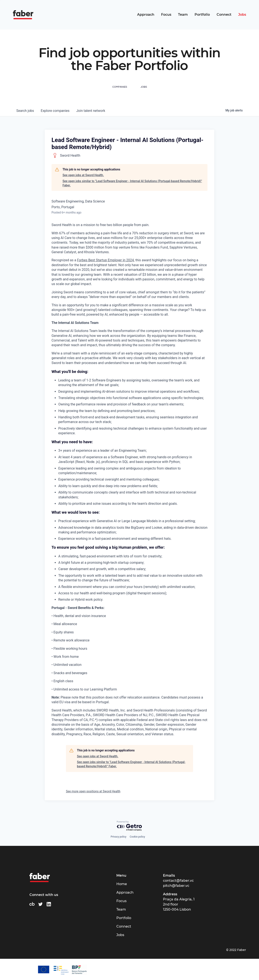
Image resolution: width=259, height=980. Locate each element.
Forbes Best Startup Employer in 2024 (105, 260)
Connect (224, 15)
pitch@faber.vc (176, 886)
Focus (166, 15)
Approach (146, 15)
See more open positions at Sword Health (93, 791)
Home (122, 884)
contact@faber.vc (178, 881)
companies (55, 111)
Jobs (242, 15)
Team (183, 15)
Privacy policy (118, 837)
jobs (25, 111)
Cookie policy (137, 837)
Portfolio (202, 15)
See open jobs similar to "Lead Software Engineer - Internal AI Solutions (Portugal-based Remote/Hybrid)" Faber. (132, 183)
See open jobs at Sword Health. (83, 175)
